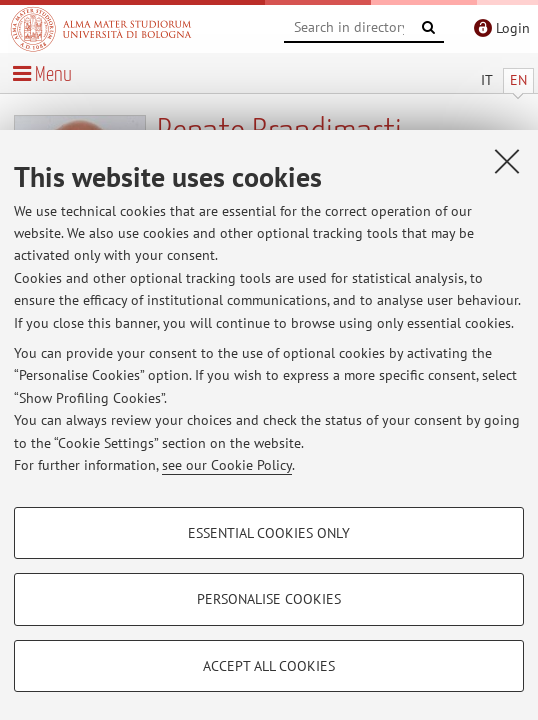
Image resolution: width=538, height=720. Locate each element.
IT (487, 80)
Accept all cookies (269, 666)
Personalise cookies (269, 599)
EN (518, 80)
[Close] (507, 161)
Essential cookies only (269, 533)
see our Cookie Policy (227, 465)
